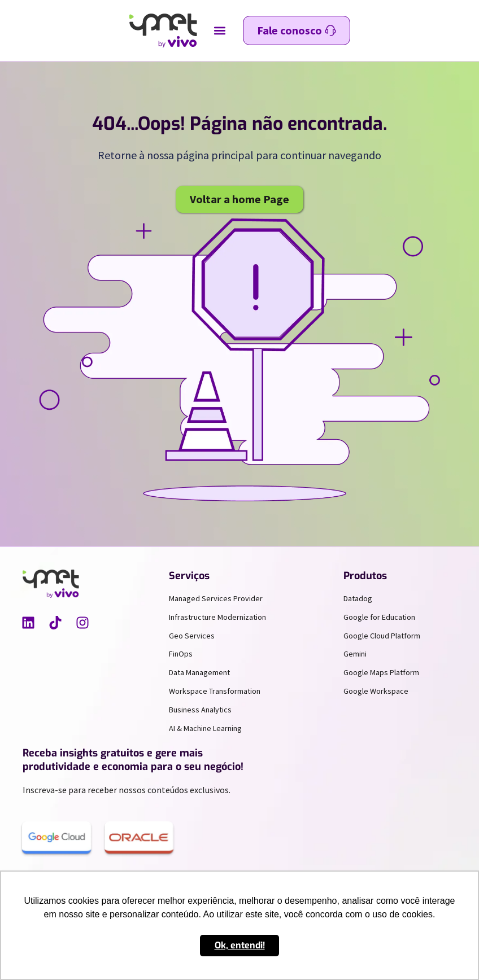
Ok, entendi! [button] (240, 945)
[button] (220, 31)
